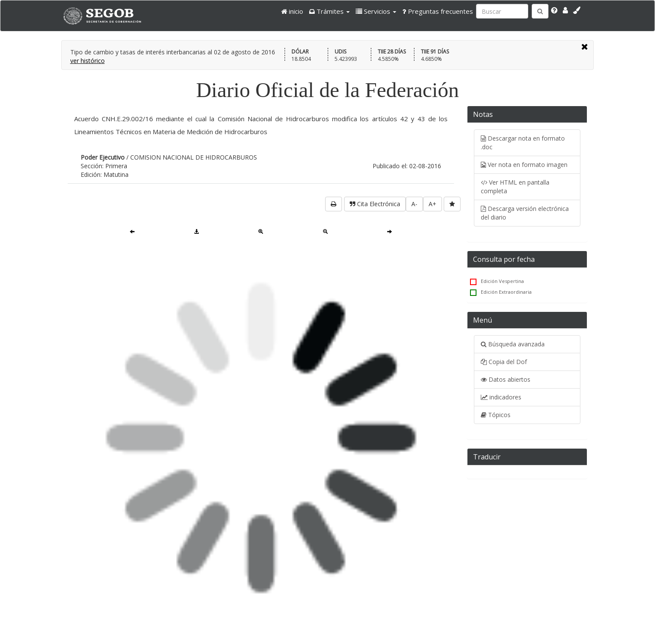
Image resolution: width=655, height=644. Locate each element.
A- (414, 204)
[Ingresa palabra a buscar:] (502, 11)
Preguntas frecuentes (438, 11)
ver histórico (88, 61)
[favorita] (452, 204)
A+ (432, 204)
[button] (329, 11)
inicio (292, 11)
